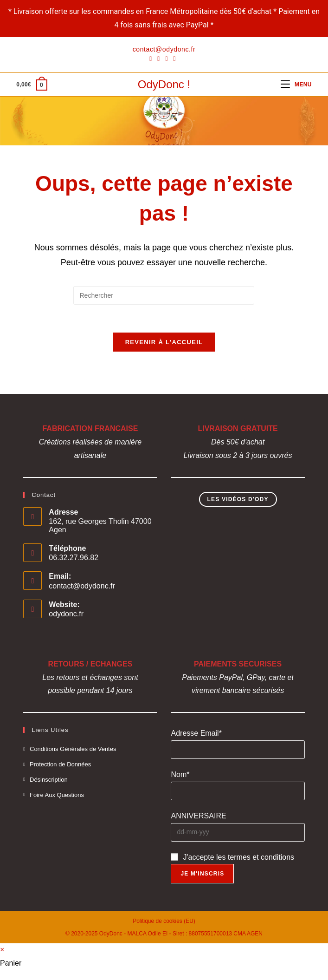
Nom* (180, 775)
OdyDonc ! (164, 84)
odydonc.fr (66, 614)
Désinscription (49, 780)
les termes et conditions (255, 857)
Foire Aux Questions (57, 795)
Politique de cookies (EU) (164, 921)
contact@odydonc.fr (82, 586)
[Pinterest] (158, 59)
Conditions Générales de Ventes (73, 749)
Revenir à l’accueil (164, 343)
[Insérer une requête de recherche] (164, 295)
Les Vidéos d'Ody (238, 500)
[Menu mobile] (296, 85)
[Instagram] (166, 59)
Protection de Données (60, 765)
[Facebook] (152, 59)
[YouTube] (175, 59)
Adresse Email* (196, 734)
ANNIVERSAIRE (198, 816)
